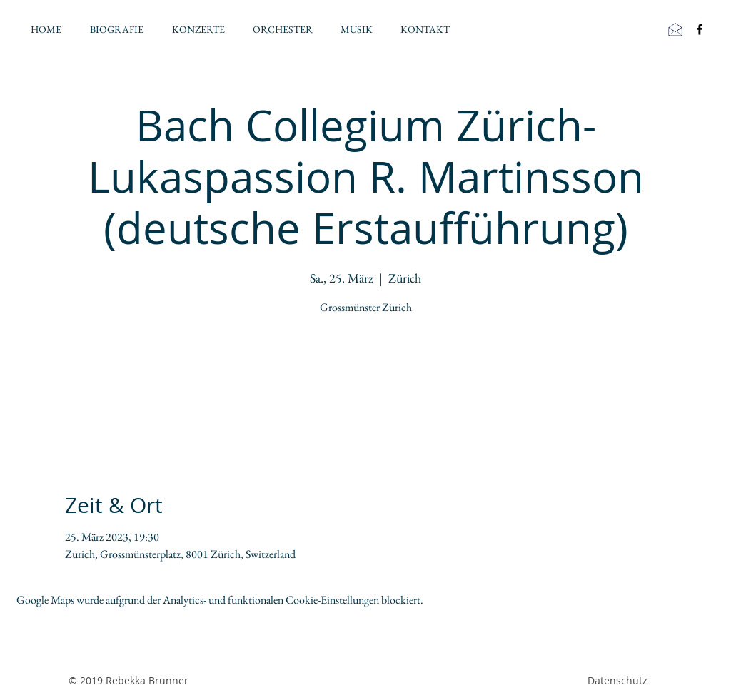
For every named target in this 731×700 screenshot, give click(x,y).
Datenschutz (617, 680)
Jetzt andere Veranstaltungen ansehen (366, 386)
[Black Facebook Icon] (700, 29)
